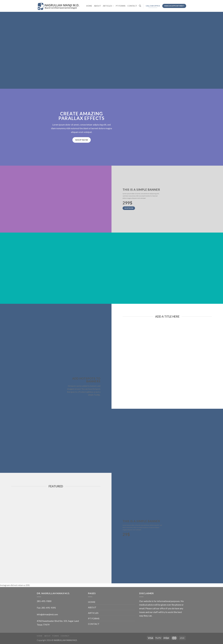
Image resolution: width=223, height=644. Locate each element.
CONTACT (132, 6)
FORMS (56, 636)
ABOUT (97, 6)
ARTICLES (108, 6)
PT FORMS (121, 6)
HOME (89, 6)
